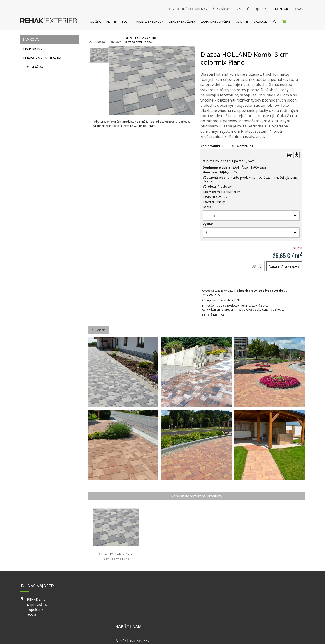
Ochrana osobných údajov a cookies (194, 635)
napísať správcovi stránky (151, 635)
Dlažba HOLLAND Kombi (116, 556)
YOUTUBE (227, 612)
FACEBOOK (227, 599)
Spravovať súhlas (232, 635)
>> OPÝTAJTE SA (213, 315)
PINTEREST (228, 619)
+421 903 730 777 (136, 600)
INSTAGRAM (228, 606)
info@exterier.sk (135, 605)
